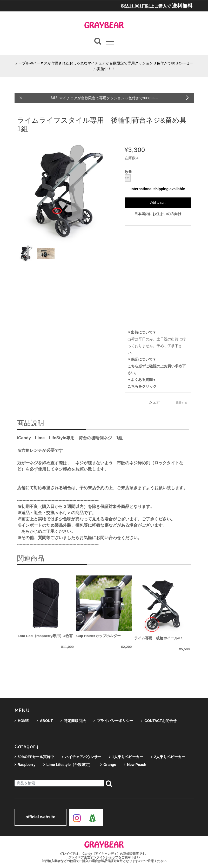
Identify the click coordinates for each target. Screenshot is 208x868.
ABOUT (45, 721)
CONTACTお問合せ (159, 721)
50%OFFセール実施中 (36, 757)
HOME (22, 721)
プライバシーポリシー (113, 721)
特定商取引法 (73, 721)
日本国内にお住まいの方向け (158, 214)
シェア (154, 402)
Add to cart (158, 203)
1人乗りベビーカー (128, 757)
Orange (110, 765)
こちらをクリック (142, 386)
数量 (128, 172)
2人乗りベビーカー (170, 757)
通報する (182, 403)
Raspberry (27, 765)
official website (40, 817)
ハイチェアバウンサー (83, 757)
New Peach (137, 765)
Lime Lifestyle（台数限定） (69, 765)
